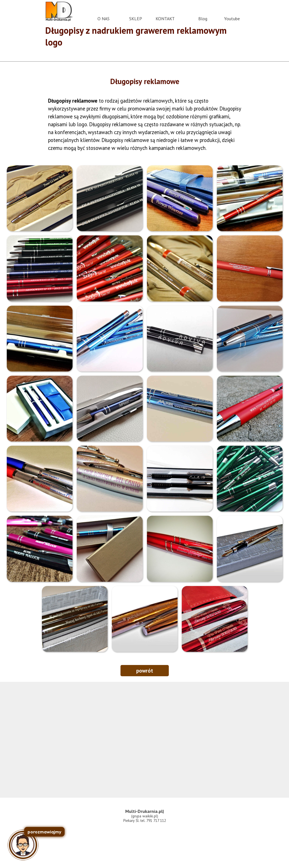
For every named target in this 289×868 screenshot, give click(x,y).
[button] (39, 198)
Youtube (232, 19)
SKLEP (136, 19)
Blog (203, 19)
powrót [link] (145, 671)
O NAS (103, 19)
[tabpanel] (144, 81)
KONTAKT (165, 19)
